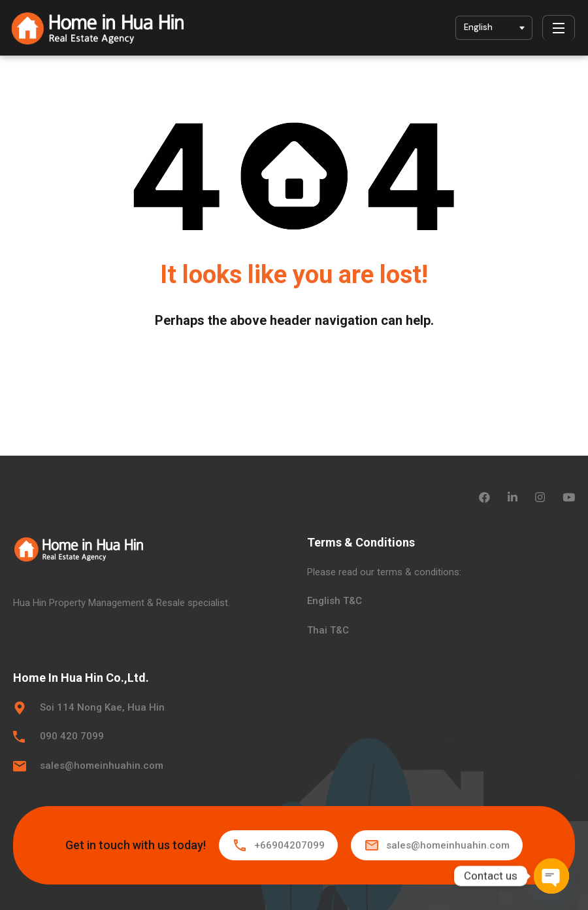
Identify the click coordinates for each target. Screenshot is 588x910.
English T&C (335, 601)
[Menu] (559, 28)
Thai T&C (328, 630)
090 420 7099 (72, 736)
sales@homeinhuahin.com (102, 766)
